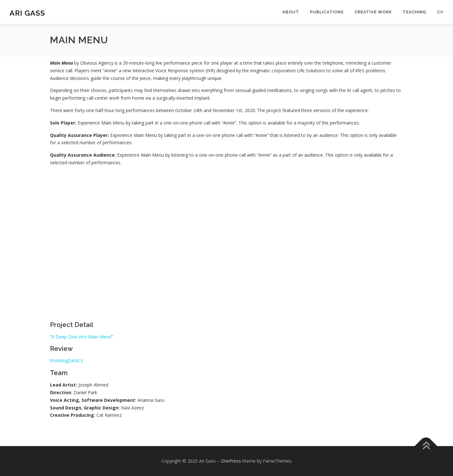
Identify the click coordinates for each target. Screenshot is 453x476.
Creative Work (373, 12)
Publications (327, 12)
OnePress (231, 461)
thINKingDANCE (67, 361)
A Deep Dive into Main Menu (81, 337)
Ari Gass (27, 13)
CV (440, 12)
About (291, 12)
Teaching (414, 12)
